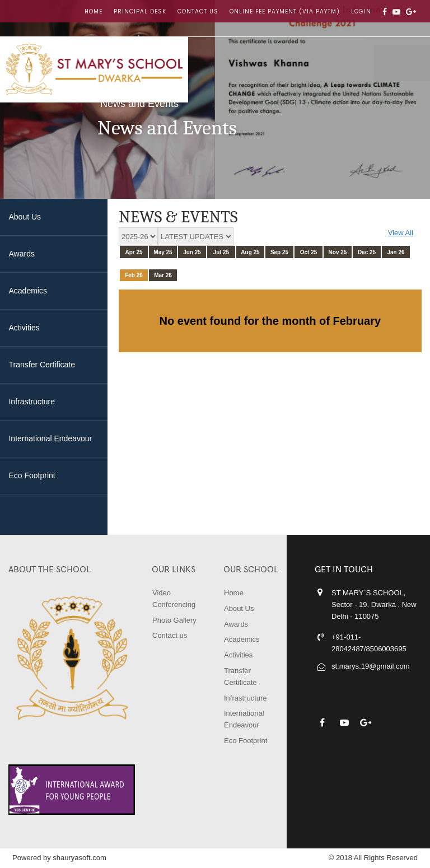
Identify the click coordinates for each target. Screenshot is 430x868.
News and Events (139, 104)
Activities (238, 655)
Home (94, 11)
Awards (236, 624)
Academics (242, 639)
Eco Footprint (246, 741)
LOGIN (361, 11)
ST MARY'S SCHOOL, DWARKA (94, 69)
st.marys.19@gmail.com (371, 666)
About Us (239, 608)
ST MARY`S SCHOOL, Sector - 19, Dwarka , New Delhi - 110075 (374, 605)
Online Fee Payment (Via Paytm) (285, 11)
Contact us (198, 11)
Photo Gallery (174, 620)
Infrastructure (246, 698)
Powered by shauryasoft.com (59, 858)
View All (401, 233)
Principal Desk (140, 11)
